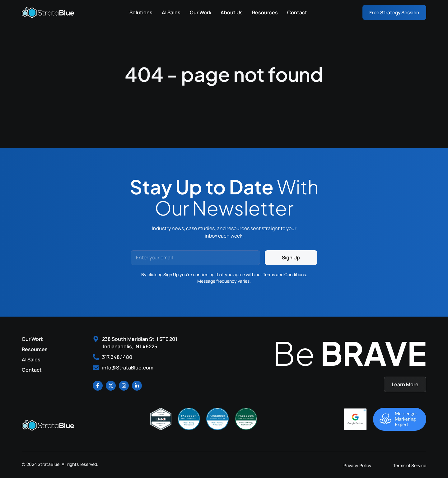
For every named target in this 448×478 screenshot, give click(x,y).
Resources (263, 12)
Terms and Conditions (284, 274)
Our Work (199, 12)
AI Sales (169, 12)
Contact (295, 12)
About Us (230, 12)
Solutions (139, 12)
